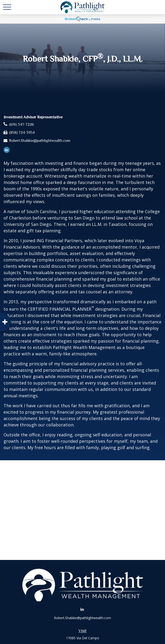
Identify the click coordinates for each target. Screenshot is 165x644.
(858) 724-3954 (22, 133)
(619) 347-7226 (21, 125)
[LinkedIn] (7, 150)
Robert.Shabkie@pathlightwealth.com (40, 141)
